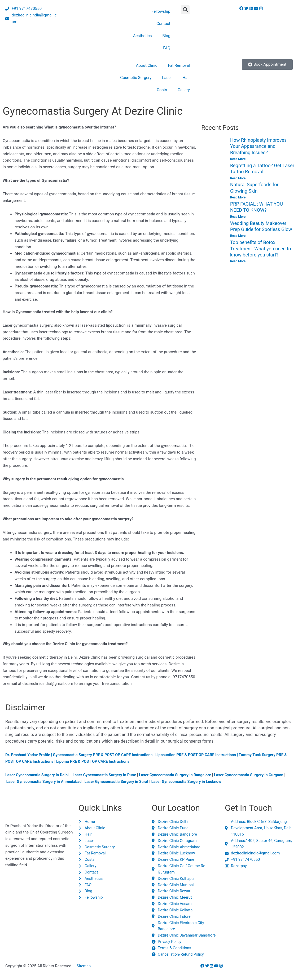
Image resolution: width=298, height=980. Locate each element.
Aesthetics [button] (143, 36)
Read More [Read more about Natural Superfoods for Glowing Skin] (238, 197)
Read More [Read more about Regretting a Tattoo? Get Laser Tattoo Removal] (238, 178)
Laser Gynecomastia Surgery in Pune (108, 775)
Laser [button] (167, 78)
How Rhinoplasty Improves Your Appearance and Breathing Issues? (258, 146)
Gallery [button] (184, 90)
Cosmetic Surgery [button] (136, 78)
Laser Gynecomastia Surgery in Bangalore (181, 775)
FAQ (167, 48)
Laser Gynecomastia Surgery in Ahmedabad (63, 781)
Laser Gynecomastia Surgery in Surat (138, 781)
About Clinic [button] (147, 65)
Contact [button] (163, 24)
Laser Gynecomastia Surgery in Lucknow (210, 781)
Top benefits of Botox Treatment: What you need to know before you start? (261, 249)
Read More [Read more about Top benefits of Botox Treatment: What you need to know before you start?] (238, 261)
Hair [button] (186, 78)
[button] (185, 10)
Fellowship (161, 11)
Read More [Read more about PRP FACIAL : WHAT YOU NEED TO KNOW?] (238, 217)
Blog (166, 36)
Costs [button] (162, 90)
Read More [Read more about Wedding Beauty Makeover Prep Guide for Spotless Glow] (238, 236)
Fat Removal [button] (179, 65)
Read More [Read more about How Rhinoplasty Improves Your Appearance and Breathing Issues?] (238, 159)
